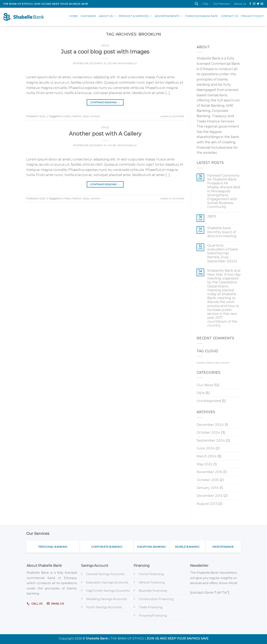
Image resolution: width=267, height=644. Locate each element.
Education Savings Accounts (107, 582)
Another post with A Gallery (105, 134)
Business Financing (153, 591)
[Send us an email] (262, 4)
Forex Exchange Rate (202, 16)
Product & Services (135, 16)
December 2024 (210, 425)
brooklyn (65, 116)
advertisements (168, 16)
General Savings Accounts (105, 574)
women (95, 116)
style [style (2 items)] (218, 363)
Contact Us (230, 16)
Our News (88, 16)
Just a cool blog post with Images (105, 52)
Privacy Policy (252, 16)
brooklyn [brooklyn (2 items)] (201, 363)
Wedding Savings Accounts (106, 599)
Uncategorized (209, 401)
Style (105, 46)
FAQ (205, 4)
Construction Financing (156, 599)
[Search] (196, 4)
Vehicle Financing (152, 582)
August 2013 (207, 504)
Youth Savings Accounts (104, 607)
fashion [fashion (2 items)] (211, 363)
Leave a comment (172, 116)
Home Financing (151, 574)
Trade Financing (151, 607)
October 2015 (208, 480)
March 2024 (207, 456)
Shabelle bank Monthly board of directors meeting (222, 232)
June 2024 (206, 448)
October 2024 (208, 433)
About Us (240, 4)
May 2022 (205, 464)
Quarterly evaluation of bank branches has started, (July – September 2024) (223, 253)
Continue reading (105, 102)
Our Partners (221, 4)
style (86, 116)
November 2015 (210, 472)
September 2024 (211, 440)
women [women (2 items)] (225, 363)
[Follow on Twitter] (258, 4)
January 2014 (208, 488)
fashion (77, 116)
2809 (212, 216)
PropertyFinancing (153, 616)
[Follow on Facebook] (250, 4)
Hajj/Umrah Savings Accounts (108, 591)
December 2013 (210, 496)
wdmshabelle (127, 63)
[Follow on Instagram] (254, 4)
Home (74, 16)
